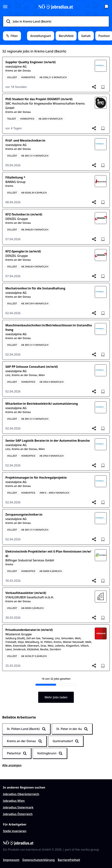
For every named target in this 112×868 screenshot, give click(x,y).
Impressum (11, 860)
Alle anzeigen (12, 765)
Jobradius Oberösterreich (21, 794)
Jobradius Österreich (18, 814)
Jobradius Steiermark (18, 807)
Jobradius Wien (14, 801)
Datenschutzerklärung (39, 860)
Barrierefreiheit (69, 860)
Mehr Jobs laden (56, 697)
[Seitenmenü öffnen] (5, 7)
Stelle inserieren (15, 831)
